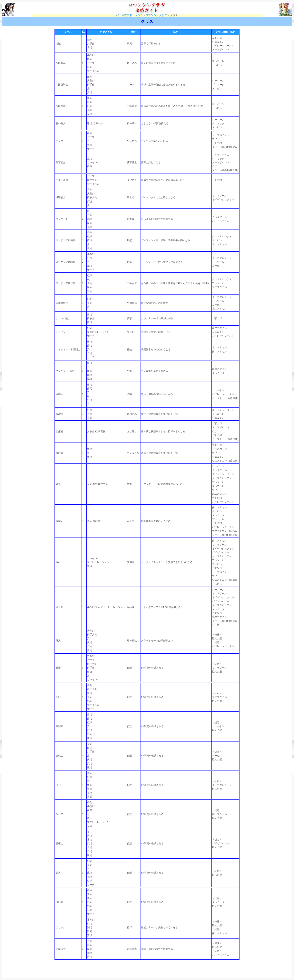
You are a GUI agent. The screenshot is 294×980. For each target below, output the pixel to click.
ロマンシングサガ (156, 15)
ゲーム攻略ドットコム (129, 15)
